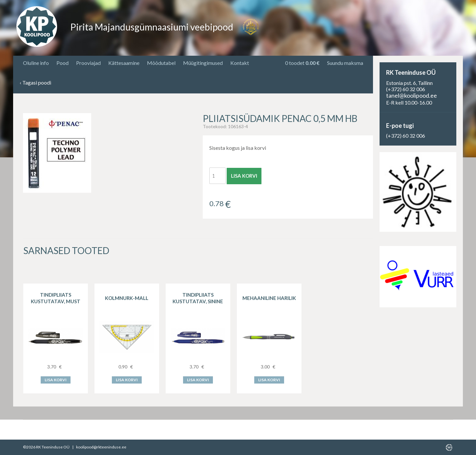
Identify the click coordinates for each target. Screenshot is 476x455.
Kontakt (240, 63)
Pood (62, 63)
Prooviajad (88, 63)
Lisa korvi (244, 176)
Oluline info (36, 63)
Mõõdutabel (161, 63)
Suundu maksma (345, 63)
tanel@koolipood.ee (412, 95)
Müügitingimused (203, 63)
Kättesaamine (124, 63)
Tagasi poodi (35, 83)
